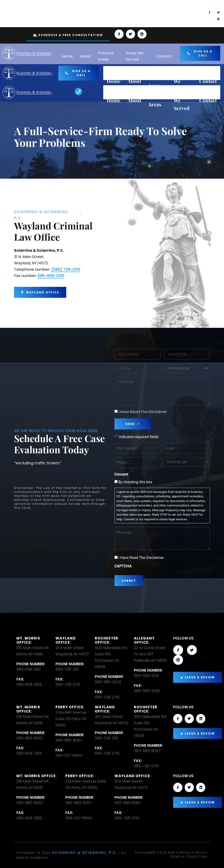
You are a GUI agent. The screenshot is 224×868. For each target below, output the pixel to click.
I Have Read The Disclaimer (143, 412)
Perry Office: (70, 707)
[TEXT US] (119, 14)
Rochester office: (106, 640)
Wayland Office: (66, 640)
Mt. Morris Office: (28, 640)
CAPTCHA (123, 566)
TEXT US (135, 11)
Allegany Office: (144, 640)
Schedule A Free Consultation (68, 35)
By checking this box (135, 482)
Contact (164, 56)
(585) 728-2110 (66, 269)
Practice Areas (106, 56)
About (85, 56)
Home (67, 56)
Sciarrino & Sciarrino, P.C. (85, 853)
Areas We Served (135, 56)
